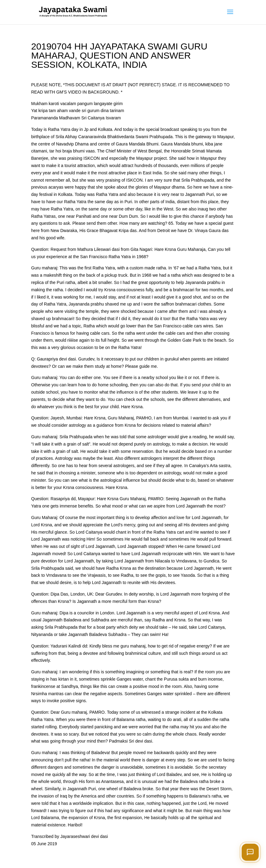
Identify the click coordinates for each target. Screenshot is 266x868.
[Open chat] (250, 852)
